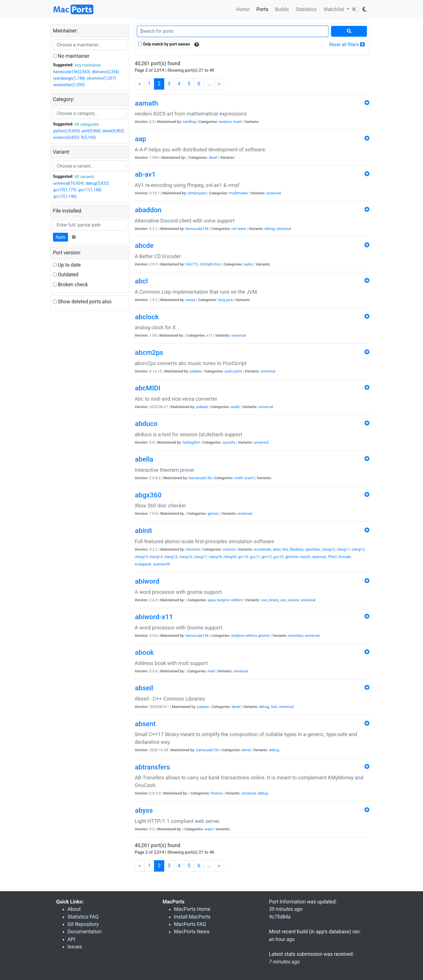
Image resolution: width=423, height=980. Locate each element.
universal (274, 193)
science (229, 549)
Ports (262, 9)
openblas (313, 549)
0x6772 (192, 264)
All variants (84, 177)
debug (270, 229)
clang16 (186, 557)
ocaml (249, 478)
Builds (282, 9)
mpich (305, 557)
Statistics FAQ (83, 917)
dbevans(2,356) (106, 72)
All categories (87, 124)
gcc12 (267, 557)
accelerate (262, 549)
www (242, 229)
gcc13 (279, 557)
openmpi (319, 557)
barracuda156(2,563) (72, 72)
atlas (277, 549)
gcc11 (255, 557)
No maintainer (71, 56)
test (274, 707)
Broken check (70, 285)
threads (345, 557)
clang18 (215, 557)
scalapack (143, 564)
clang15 (171, 557)
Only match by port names (164, 44)
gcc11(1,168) (90, 190)
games (213, 513)
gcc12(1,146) (65, 196)
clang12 (358, 549)
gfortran (292, 557)
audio (248, 264)
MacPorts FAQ (190, 924)
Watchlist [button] (334, 9)
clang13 (141, 557)
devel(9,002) (113, 131)
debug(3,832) (97, 183)
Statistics (306, 9)
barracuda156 (197, 229)
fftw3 (332, 557)
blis (285, 549)
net (234, 229)
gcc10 (243, 557)
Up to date (67, 265)
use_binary (270, 600)
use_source (290, 600)
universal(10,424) (69, 183)
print (238, 371)
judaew (196, 371)
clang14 (156, 557)
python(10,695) (67, 131)
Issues (75, 947)
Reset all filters (347, 45)
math (237, 122)
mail (211, 671)
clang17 (200, 557)
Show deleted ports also (82, 302)
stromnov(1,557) (101, 78)
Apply (60, 237)
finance (217, 793)
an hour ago (282, 939)
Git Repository (83, 924)
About (74, 909)
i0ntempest (197, 193)
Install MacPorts (192, 917)
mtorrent (193, 549)
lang (222, 300)
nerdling (189, 122)
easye (190, 300)
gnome (264, 636)
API (71, 939)
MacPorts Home (192, 909)
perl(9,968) (91, 131)
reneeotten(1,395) (69, 85)
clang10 (328, 549)
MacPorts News (192, 932)
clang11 (343, 549)
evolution (296, 636)
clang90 (230, 557)
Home (243, 9)
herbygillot (191, 442)
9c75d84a (280, 917)
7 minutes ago (284, 962)
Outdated (66, 275)
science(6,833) (66, 137)
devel (213, 157)
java (229, 300)
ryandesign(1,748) (69, 78)
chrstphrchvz (210, 264)
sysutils (229, 442)
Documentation (85, 932)
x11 (210, 335)
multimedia (238, 193)
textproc (225, 122)
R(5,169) (88, 137)
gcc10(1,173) (65, 190)
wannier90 (161, 564)
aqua (212, 600)
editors (237, 600)
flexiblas (297, 549)
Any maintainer (88, 65)
